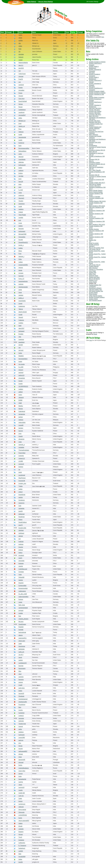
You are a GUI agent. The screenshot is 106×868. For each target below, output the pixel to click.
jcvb (20, 220)
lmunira (21, 547)
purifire (21, 41)
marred (21, 726)
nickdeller (21, 447)
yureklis (21, 218)
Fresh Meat (22, 453)
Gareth (21, 436)
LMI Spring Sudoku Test (96, 291)
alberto (21, 635)
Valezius (21, 132)
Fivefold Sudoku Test (95, 285)
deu (20, 43)
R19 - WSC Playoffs (95, 170)
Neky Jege (22, 605)
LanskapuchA (23, 663)
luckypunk (21, 735)
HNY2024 (92, 87)
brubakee (21, 840)
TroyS (20, 837)
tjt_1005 (21, 367)
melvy (20, 395)
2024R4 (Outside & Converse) (95, 75)
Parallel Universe (94, 245)
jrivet (20, 123)
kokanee (21, 563)
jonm (20, 179)
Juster (20, 602)
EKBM (20, 400)
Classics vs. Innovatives (96, 269)
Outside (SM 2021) (94, 121)
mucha (21, 710)
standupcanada (23, 287)
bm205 (21, 862)
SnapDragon (22, 624)
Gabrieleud (22, 411)
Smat (20, 292)
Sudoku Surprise (94, 229)
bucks (20, 818)
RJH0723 (21, 143)
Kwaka (21, 88)
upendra (21, 677)
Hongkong (22, 500)
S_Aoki (21, 190)
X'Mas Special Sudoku (96, 296)
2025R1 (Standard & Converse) (95, 70)
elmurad (21, 762)
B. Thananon (22, 846)
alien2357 (21, 328)
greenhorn (22, 204)
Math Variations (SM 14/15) (97, 225)
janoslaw (21, 54)
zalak (20, 644)
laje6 (20, 326)
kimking (21, 467)
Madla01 (21, 356)
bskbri (20, 168)
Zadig (20, 799)
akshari (21, 536)
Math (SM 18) (93, 166)
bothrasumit (22, 165)
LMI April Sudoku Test (95, 290)
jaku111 (21, 65)
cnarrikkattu (22, 159)
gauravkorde (22, 137)
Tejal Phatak (22, 215)
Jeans (20, 785)
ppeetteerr (22, 342)
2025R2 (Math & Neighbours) (94, 67)
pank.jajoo (22, 688)
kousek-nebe (22, 528)
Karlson (21, 599)
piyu (20, 743)
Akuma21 (21, 198)
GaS (20, 506)
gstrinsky (21, 721)
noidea (21, 248)
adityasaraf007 (23, 751)
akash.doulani (23, 312)
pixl (20, 539)
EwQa (20, 765)
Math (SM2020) (93, 135)
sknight (21, 345)
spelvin (21, 660)
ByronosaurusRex (24, 148)
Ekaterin (21, 832)
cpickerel (21, 85)
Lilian (20, 442)
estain (20, 362)
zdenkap (21, 530)
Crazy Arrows (93, 282)
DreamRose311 (23, 242)
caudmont (21, 112)
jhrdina (21, 173)
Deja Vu (91, 161)
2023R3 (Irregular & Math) (97, 91)
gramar (21, 682)
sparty (20, 558)
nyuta (20, 223)
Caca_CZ (21, 279)
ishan (20, 757)
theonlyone (22, 646)
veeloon (21, 420)
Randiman (22, 517)
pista (20, 184)
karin (20, 146)
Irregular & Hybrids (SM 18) (97, 164)
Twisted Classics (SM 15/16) (97, 201)
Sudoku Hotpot (93, 299)
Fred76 (21, 79)
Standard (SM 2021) (95, 122)
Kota (20, 49)
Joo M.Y (21, 655)
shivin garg (22, 641)
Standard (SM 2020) (95, 142)
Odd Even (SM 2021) (95, 108)
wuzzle (21, 749)
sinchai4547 (22, 115)
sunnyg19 (21, 787)
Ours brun (21, 99)
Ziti (19, 52)
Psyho (20, 93)
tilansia (21, 409)
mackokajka (22, 301)
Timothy (21, 201)
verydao (21, 176)
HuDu (20, 353)
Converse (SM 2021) (95, 115)
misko (20, 46)
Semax (21, 104)
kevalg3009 (22, 857)
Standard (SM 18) (94, 175)
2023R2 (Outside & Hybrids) (97, 93)
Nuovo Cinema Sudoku (96, 192)
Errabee (21, 334)
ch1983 (21, 461)
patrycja (21, 740)
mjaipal (21, 212)
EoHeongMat (22, 586)
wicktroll (21, 373)
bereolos (21, 680)
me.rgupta (22, 364)
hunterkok (21, 713)
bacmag (21, 666)
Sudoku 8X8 (92, 273)
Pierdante (21, 696)
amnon (21, 774)
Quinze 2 (92, 125)
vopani (20, 60)
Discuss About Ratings (46, 2)
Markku (21, 406)
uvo (20, 82)
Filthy (20, 259)
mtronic (21, 268)
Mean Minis (92, 130)
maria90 (21, 425)
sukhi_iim (21, 652)
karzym (21, 431)
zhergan (21, 76)
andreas (21, 544)
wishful (21, 497)
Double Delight (93, 293)
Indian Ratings (32, 2)
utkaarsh (21, 397)
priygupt (21, 610)
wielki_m (21, 298)
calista (20, 489)
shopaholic (22, 378)
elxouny (21, 370)
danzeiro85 (22, 760)
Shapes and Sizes (94, 277)
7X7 (90, 242)
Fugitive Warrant (94, 266)
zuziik (20, 206)
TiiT (20, 71)
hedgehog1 (22, 848)
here (87, 35)
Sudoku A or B (93, 280)
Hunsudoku (22, 237)
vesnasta (21, 718)
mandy (21, 384)
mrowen (21, 273)
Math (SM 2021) (94, 116)
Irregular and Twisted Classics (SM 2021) (95, 112)
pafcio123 (21, 375)
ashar (20, 290)
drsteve (21, 550)
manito (21, 790)
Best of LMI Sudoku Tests (96, 248)
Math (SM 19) (93, 152)
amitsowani (22, 231)
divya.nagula (22, 810)
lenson (20, 801)
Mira (20, 671)
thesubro (21, 229)
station (20, 823)
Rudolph (21, 627)
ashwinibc (21, 508)
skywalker (21, 90)
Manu (20, 251)
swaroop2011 (23, 638)
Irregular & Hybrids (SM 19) (97, 150)
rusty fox (21, 796)
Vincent (21, 96)
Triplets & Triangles (95, 197)
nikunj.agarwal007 (24, 821)
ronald (20, 315)
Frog (20, 254)
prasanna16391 (23, 265)
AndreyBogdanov (24, 768)
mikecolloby (22, 422)
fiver (20, 616)
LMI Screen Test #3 (95, 265)
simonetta (21, 561)
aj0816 (21, 392)
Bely (20, 707)
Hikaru (20, 520)
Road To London (94, 243)
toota (20, 776)
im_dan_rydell (23, 594)
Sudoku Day (92, 240)
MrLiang (21, 622)
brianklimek (22, 495)
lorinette (21, 630)
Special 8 (92, 246)
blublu (20, 691)
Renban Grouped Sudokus (97, 297)
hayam (21, 381)
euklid (20, 135)
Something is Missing (95, 288)
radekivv (21, 209)
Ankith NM (22, 793)
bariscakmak (22, 632)
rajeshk (21, 566)
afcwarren (21, 439)
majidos (21, 323)
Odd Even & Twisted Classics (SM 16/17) (95, 185)
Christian (21, 572)
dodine (21, 226)
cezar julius (22, 771)
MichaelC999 (22, 234)
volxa (20, 193)
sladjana (21, 732)
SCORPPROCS (23, 386)
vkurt (20, 674)
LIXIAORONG (23, 815)
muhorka (21, 456)
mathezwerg (22, 591)
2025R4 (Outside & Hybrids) (97, 62)
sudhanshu (22, 843)
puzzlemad (22, 475)
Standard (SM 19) (94, 159)
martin (20, 140)
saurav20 (21, 693)
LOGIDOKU (92, 286)
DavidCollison (23, 522)
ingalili (20, 685)
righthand (21, 533)
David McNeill (23, 101)
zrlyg (20, 434)
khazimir (21, 583)
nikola (20, 38)
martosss (21, 339)
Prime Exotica (93, 294)
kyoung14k (22, 481)
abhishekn (22, 649)
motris (20, 35)
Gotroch (21, 57)
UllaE (20, 403)
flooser (21, 107)
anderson (21, 195)
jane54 (21, 511)
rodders (21, 389)
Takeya (21, 309)
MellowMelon (22, 151)
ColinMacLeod (23, 569)
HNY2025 (92, 73)
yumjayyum (22, 804)
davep (20, 270)
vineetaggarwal (23, 699)
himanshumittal (23, 588)
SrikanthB (21, 577)
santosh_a (22, 445)
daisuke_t (21, 257)
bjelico (20, 553)
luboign (21, 580)
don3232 (21, 68)
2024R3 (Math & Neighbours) (94, 78)
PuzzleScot (22, 705)
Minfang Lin (22, 121)
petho (20, 729)
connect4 (21, 464)
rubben (21, 262)
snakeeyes (22, 306)
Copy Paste (92, 271)
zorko (20, 154)
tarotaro (21, 428)
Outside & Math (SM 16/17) (97, 183)
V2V (90, 260)
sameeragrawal (23, 608)
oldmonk (21, 807)
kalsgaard (21, 331)
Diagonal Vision (93, 276)
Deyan (20, 746)
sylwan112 (22, 458)
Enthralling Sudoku (94, 163)
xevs (20, 187)
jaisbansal (21, 514)
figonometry (22, 668)
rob (19, 348)
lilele (20, 854)
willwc (20, 118)
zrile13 (20, 492)
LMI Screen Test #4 (95, 249)
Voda (20, 575)
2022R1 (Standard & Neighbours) (95, 106)
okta (20, 337)
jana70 (21, 525)
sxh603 (21, 851)
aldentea (21, 162)
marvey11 (21, 503)
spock (20, 657)
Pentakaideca (93, 146)
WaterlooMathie (23, 63)
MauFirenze (22, 478)
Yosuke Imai (22, 724)
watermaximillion (23, 597)
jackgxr (21, 417)
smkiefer (21, 829)
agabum (21, 171)
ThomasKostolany (24, 450)
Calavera (21, 320)
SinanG (21, 317)
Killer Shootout (93, 268)
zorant (20, 304)
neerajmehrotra (23, 281)
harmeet (21, 276)
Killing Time (92, 274)
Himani (21, 834)
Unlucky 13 (92, 217)
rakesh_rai (22, 126)
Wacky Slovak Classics (96, 190)
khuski (20, 826)
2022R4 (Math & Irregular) (97, 97)
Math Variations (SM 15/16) (97, 206)
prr (19, 470)
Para (20, 129)
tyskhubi (21, 542)
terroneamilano (23, 359)
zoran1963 (22, 738)
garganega (22, 414)
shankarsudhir (23, 702)
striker (20, 859)
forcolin (21, 240)
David (95, 334)
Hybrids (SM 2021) (94, 110)
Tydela (20, 486)
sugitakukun (22, 110)
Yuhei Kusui (22, 74)
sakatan (21, 295)
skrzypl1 (21, 350)
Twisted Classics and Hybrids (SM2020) (95, 128)
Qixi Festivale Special (95, 300)
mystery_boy (22, 483)
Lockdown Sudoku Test (96, 124)
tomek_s (21, 245)
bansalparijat (22, 779)
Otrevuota (21, 812)
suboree (21, 284)
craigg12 (21, 716)
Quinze (91, 144)
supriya (21, 782)
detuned (21, 157)
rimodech (21, 555)
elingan (21, 754)
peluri (20, 472)
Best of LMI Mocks (94, 279)
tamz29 (21, 182)
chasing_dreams (23, 619)
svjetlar (21, 613)
